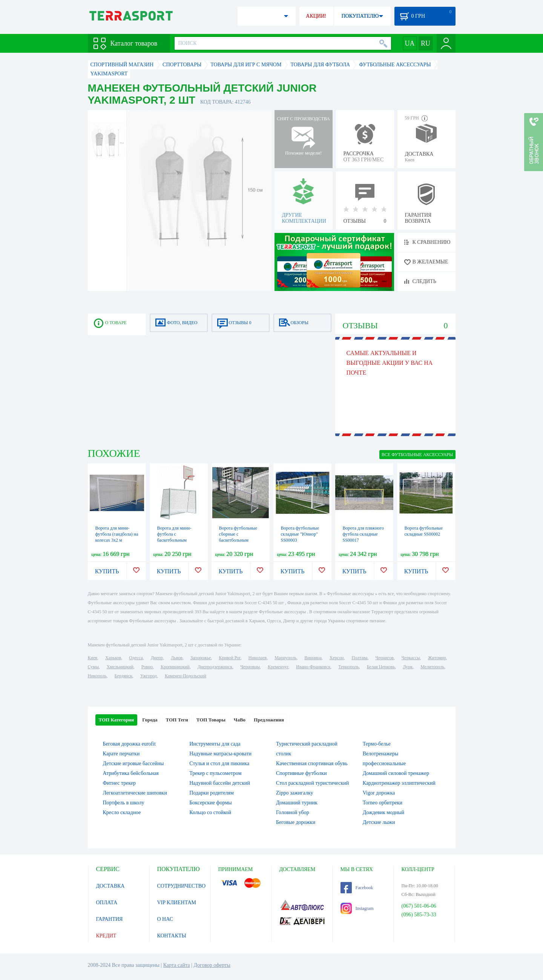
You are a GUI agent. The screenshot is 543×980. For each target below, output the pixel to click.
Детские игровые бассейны (133, 763)
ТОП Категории (117, 720)
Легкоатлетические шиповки (135, 793)
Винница (313, 658)
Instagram (357, 908)
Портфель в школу (124, 803)
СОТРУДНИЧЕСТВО (182, 886)
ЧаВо (240, 720)
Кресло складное (122, 812)
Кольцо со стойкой (210, 812)
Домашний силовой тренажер (396, 773)
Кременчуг (278, 667)
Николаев (258, 658)
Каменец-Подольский (186, 676)
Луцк (408, 667)
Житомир (437, 658)
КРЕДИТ (106, 936)
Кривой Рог (229, 658)
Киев (93, 658)
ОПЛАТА (107, 903)
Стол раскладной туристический (312, 783)
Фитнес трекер (120, 783)
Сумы (93, 667)
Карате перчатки (121, 754)
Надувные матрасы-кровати (220, 754)
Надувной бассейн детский (220, 783)
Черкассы (411, 658)
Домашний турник (297, 803)
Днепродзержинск (215, 667)
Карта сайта (177, 965)
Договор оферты (212, 965)
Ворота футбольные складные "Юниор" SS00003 (300, 534)
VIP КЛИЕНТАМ (177, 903)
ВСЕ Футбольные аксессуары (417, 455)
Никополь (97, 676)
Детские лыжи (379, 822)
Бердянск (123, 676)
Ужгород (149, 676)
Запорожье (201, 658)
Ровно (147, 667)
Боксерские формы (210, 803)
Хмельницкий (120, 667)
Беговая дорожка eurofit (129, 744)
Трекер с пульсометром (215, 773)
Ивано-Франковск (313, 667)
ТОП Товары (211, 720)
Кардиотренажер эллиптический (399, 783)
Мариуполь (285, 658)
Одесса (136, 658)
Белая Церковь (381, 667)
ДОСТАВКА (110, 886)
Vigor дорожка (379, 793)
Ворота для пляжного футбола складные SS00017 (363, 534)
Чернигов (385, 658)
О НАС (165, 919)
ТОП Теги (177, 720)
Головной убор (293, 812)
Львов (177, 658)
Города (150, 720)
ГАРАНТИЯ (110, 919)
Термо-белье (377, 744)
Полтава (360, 658)
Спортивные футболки (301, 773)
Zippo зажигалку (295, 793)
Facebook (357, 888)
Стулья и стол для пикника (219, 763)
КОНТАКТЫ (172, 936)
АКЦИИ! (316, 16)
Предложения (269, 720)
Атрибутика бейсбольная (131, 773)
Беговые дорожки (296, 822)
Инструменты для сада (215, 744)
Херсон (337, 658)
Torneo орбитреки (383, 803)
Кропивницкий (175, 667)
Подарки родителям (212, 793)
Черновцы (250, 667)
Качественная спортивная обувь (312, 763)
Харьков (113, 658)
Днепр (157, 658)
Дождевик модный (384, 812)
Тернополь (348, 667)
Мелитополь (432, 667)
